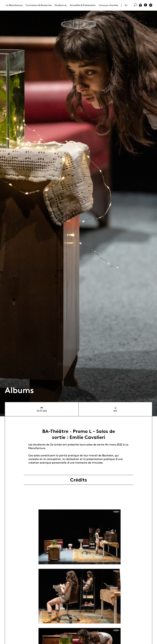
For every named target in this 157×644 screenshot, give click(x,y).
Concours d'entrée (108, 5)
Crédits (79, 480)
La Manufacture (14, 5)
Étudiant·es (61, 5)
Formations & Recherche (39, 5)
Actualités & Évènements (83, 5)
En (126, 5)
